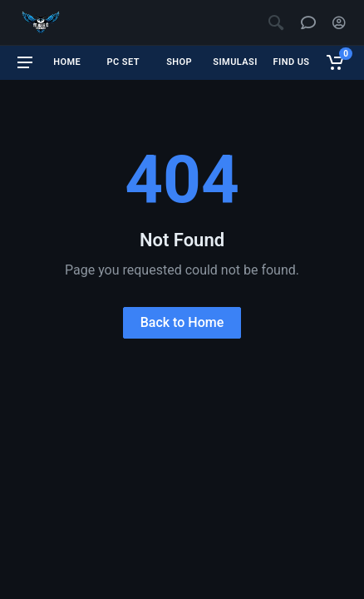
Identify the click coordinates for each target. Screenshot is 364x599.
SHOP (179, 62)
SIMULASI (235, 62)
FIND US (292, 62)
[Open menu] (25, 62)
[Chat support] (308, 22)
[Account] (339, 22)
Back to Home (182, 322)
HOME (67, 62)
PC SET (123, 62)
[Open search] (276, 22)
